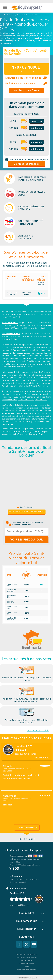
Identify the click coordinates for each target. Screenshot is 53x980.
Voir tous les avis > (42, 758)
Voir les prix (36, 128)
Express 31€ (37, 121)
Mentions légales (26, 960)
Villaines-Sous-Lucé (26, 399)
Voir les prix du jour (26, 539)
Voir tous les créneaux (27, 164)
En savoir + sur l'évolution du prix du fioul (27, 512)
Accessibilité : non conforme (26, 970)
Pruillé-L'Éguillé (14, 397)
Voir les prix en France (27, 90)
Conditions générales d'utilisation (26, 957)
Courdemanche (31, 394)
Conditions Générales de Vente (27, 954)
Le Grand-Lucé (41, 399)
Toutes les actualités (38, 730)
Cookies (26, 967)
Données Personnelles (27, 963)
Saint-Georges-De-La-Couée (33, 397)
